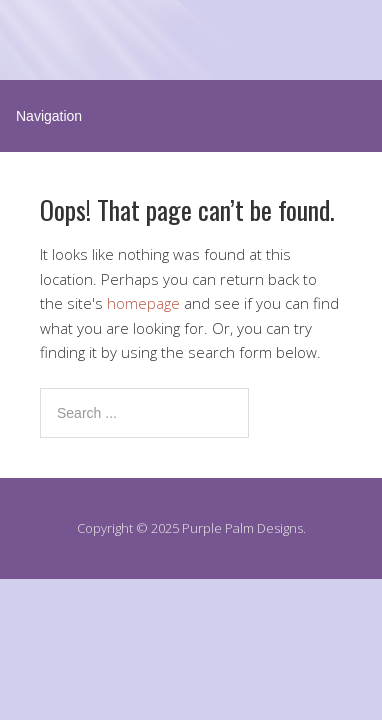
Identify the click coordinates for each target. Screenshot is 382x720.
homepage (143, 303)
